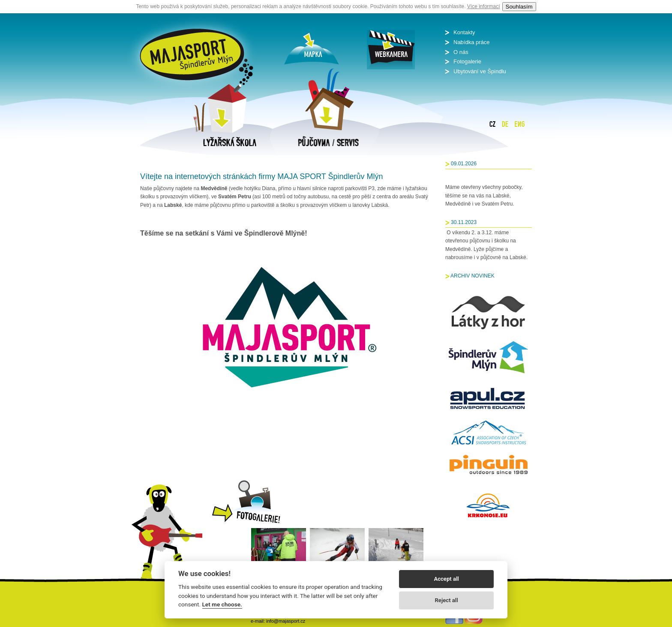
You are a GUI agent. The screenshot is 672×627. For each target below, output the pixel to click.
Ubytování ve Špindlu (480, 71)
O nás (461, 52)
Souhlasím (519, 7)
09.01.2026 (464, 164)
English (520, 124)
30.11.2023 (464, 222)
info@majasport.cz (286, 621)
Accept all (446, 579)
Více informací (484, 6)
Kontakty (464, 32)
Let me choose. (222, 604)
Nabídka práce (471, 42)
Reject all (447, 600)
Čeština (492, 124)
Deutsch (505, 124)
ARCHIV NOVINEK (472, 276)
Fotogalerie (467, 61)
